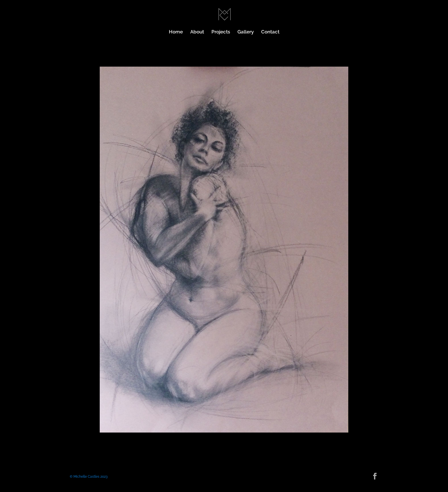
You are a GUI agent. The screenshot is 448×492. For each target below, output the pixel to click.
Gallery (246, 32)
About (197, 32)
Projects (221, 32)
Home (176, 32)
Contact (270, 32)
